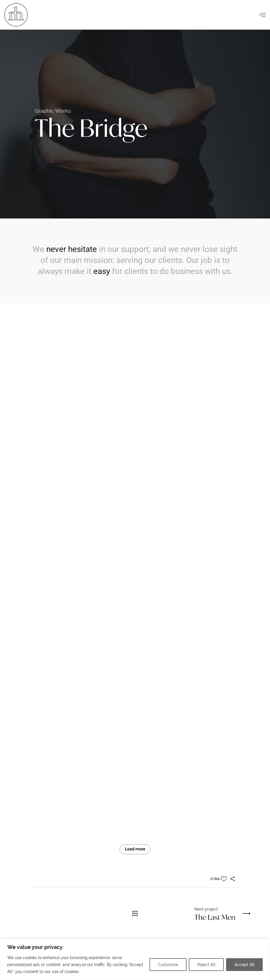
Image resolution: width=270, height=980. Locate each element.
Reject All (206, 965)
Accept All (244, 965)
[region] (135, 959)
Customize (168, 965)
